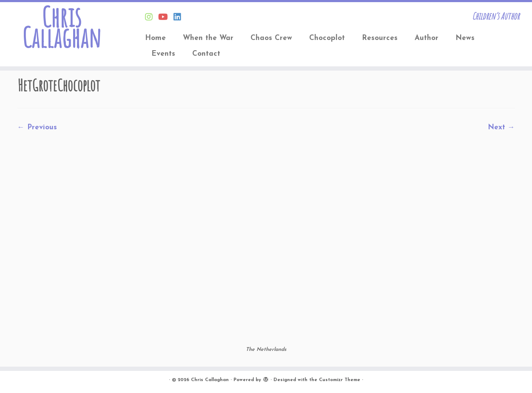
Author (427, 38)
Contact (206, 54)
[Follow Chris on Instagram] (152, 18)
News (465, 38)
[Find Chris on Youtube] (166, 18)
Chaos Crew (271, 38)
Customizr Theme (340, 380)
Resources (380, 38)
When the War (208, 38)
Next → (501, 127)
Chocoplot (327, 38)
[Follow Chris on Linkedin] (180, 18)
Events (163, 54)
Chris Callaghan (61, 27)
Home (155, 38)
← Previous (37, 127)
